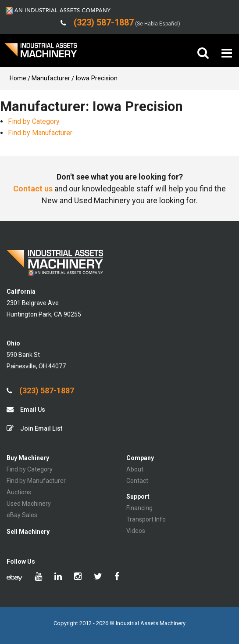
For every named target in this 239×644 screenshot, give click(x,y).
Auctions (19, 492)
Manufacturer (51, 78)
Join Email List (34, 428)
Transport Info (146, 519)
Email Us (26, 409)
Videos (136, 531)
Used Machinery (29, 504)
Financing (139, 508)
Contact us (33, 189)
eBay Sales (22, 515)
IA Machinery (41, 53)
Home (18, 78)
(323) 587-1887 (40, 391)
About (135, 469)
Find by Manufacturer (40, 133)
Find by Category (34, 121)
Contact (137, 481)
